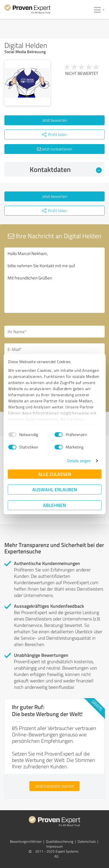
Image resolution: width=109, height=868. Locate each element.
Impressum (54, 846)
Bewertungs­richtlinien (26, 841)
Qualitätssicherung (60, 841)
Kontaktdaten (66, 169)
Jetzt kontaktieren (54, 149)
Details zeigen (79, 461)
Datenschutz (87, 841)
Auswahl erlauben (55, 489)
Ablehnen (54, 505)
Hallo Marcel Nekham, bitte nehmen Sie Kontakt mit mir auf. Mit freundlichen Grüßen (54, 280)
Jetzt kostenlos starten (54, 786)
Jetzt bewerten (55, 120)
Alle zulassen (55, 474)
